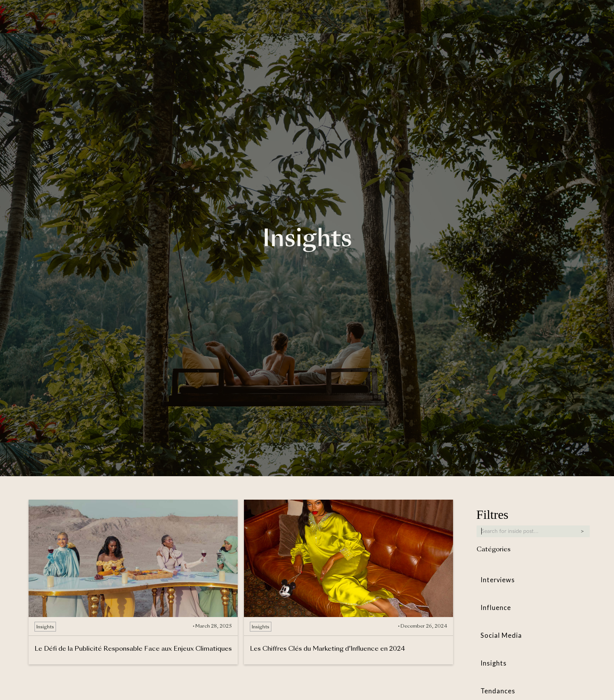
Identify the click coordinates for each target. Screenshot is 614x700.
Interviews (498, 580)
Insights (494, 663)
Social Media (501, 636)
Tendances (498, 691)
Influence (496, 608)
